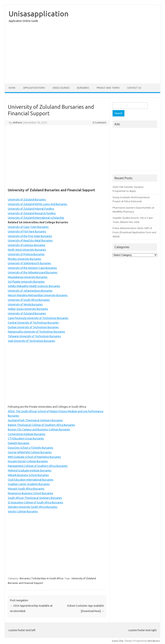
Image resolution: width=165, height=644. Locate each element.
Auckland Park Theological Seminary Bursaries (35, 420)
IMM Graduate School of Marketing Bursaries (34, 457)
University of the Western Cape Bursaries (32, 268)
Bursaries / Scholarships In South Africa (42, 578)
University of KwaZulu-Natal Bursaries (30, 241)
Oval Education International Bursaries (31, 480)
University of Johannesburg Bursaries (30, 291)
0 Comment (99, 123)
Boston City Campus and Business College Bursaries (39, 430)
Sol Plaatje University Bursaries (26, 282)
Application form (34, 88)
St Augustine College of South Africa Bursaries (36, 502)
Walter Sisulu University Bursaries (28, 309)
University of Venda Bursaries (25, 304)
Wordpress (154, 641)
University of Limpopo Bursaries (27, 245)
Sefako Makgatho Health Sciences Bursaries (34, 286)
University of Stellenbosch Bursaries (29, 263)
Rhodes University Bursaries (25, 259)
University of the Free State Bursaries (30, 236)
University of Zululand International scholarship (36, 218)
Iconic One (118, 641)
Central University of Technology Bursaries (33, 323)
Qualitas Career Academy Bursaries (29, 484)
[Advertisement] (82, 54)
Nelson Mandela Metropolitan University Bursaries (38, 295)
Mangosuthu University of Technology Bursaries (36, 332)
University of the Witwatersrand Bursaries (33, 272)
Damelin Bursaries (19, 443)
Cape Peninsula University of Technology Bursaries (38, 318)
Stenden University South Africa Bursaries (33, 507)
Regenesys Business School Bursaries (31, 493)
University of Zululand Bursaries (27, 200)
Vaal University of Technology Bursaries (31, 341)
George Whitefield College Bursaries (30, 452)
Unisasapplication (39, 14)
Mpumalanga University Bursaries (28, 277)
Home (12, 88)
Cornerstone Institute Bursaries (27, 434)
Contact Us (134, 88)
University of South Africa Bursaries (29, 300)
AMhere (17, 123)
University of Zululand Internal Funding (31, 209)
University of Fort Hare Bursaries (27, 232)
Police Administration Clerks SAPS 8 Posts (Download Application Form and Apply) (134, 232)
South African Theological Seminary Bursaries (35, 498)
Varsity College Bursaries (23, 511)
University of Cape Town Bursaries (28, 227)
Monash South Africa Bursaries (26, 489)
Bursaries (83, 88)
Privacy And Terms (108, 88)
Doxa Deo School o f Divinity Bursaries (31, 448)
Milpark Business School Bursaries (28, 475)
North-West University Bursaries (27, 250)
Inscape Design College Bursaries (28, 461)
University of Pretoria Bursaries (26, 254)
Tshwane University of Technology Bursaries (34, 336)
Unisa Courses (61, 88)
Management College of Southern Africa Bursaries (38, 466)
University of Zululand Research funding (32, 213)
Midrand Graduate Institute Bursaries (30, 471)
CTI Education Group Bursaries (26, 439)
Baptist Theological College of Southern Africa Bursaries (41, 425)
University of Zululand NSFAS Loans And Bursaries (38, 204)
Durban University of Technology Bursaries (33, 327)
